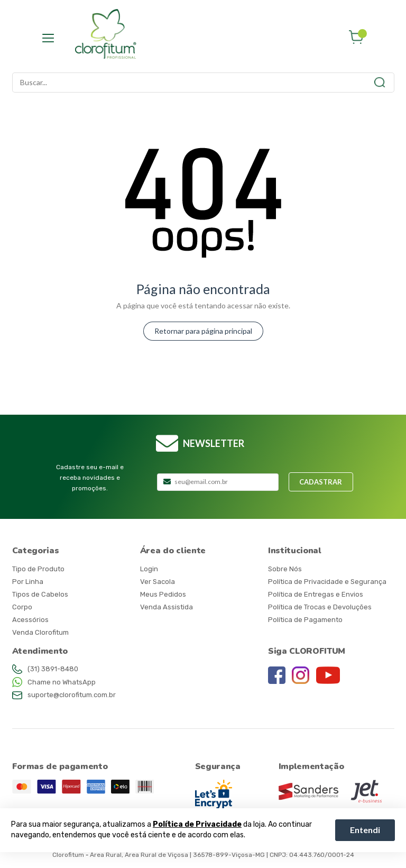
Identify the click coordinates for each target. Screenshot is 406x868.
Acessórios (30, 620)
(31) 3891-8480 (53, 669)
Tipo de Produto (38, 569)
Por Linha (28, 582)
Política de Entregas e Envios (316, 594)
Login (149, 569)
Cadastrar (321, 482)
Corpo (22, 607)
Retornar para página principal (203, 331)
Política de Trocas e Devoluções (320, 607)
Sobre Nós (285, 569)
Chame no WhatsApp (62, 682)
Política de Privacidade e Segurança (327, 582)
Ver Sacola (158, 582)
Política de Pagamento (305, 620)
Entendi (365, 830)
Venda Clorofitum (40, 632)
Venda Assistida (167, 607)
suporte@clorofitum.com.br (72, 695)
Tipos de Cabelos (40, 594)
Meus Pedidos (163, 594)
